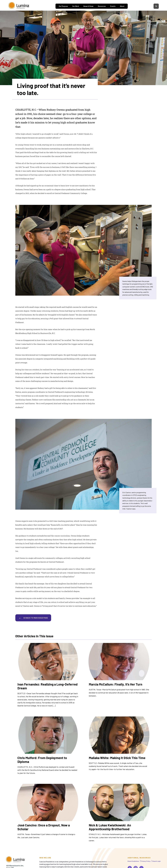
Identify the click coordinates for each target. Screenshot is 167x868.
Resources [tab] (102, 6)
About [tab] (122, 6)
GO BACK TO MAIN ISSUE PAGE (36, 618)
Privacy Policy (146, 861)
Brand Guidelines (133, 861)
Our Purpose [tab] (63, 6)
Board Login (157, 861)
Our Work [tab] (76, 6)
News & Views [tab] (88, 6)
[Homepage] (19, 6)
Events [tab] (113, 6)
